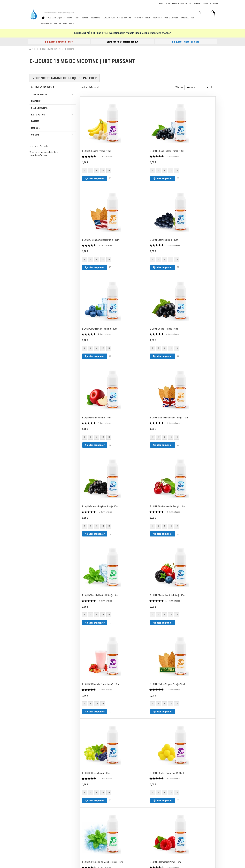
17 (105, 157)
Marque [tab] (35, 128)
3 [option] (159, 170)
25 (105, 245)
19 (173, 423)
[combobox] (122, 12)
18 (173, 512)
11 (173, 690)
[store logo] (33, 14)
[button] (110, 178)
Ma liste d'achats (180, 4)
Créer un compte (211, 4)
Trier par (179, 87)
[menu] (122, 21)
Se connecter (195, 4)
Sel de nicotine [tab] (39, 108)
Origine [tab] (35, 135)
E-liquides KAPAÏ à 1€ (84, 33)
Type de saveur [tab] (39, 95)
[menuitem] (56, 18)
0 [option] (153, 170)
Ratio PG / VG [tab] (38, 115)
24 (173, 601)
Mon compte (165, 4)
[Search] (200, 12)
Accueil (33, 49)
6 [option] (97, 170)
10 (173, 779)
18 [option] (109, 170)
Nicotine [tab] (36, 101)
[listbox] (97, 171)
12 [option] (103, 170)
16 (105, 512)
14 (173, 245)
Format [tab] (35, 121)
